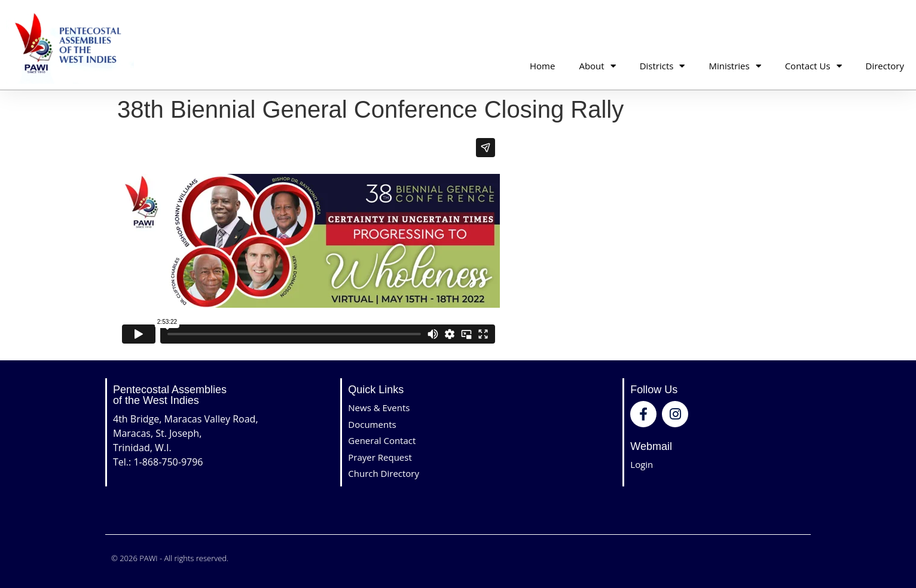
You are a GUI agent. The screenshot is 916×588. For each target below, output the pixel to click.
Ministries (735, 66)
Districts (662, 66)
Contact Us (813, 66)
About (597, 66)
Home (542, 66)
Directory (885, 66)
